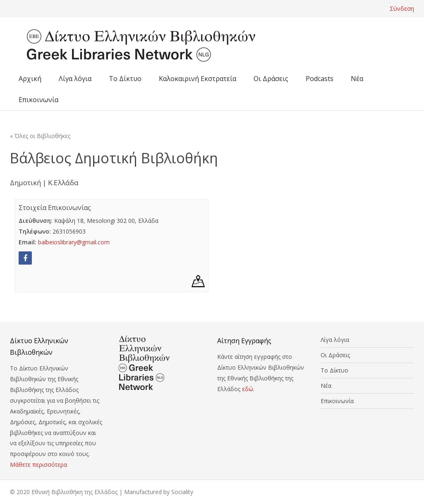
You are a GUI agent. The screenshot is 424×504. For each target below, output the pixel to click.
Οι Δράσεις (271, 79)
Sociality (182, 492)
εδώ (248, 389)
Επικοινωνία (38, 100)
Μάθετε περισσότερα (38, 465)
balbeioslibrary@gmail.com (74, 242)
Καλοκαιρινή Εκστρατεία (198, 79)
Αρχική (30, 79)
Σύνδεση (402, 8)
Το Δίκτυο (125, 79)
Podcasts (320, 79)
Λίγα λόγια (75, 79)
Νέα (357, 79)
